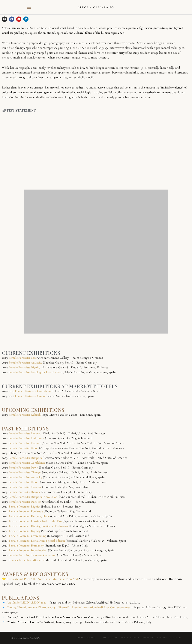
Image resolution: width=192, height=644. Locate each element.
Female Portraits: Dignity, (25, 526)
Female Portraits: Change (25, 472)
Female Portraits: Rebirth (25, 415)
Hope (46, 516)
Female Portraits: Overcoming (28, 536)
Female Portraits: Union (30, 396)
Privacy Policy (85, 638)
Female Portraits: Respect (25, 433)
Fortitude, (48, 526)
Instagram (110, 638)
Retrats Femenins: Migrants (27, 560)
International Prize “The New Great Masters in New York (43, 579)
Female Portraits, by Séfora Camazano (33, 555)
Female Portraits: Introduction (28, 550)
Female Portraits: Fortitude (26, 511)
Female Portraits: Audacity (25, 477)
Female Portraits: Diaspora (25, 458)
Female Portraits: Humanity (27, 545)
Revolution (51, 497)
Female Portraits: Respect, (25, 516)
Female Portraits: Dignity (24, 367)
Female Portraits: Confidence (34, 391)
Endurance (62, 526)
